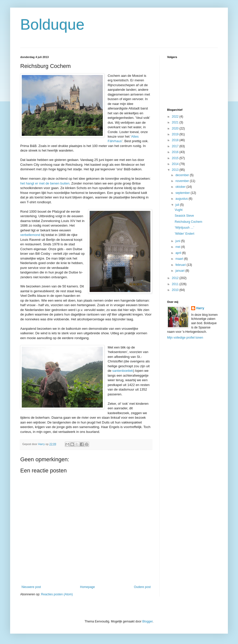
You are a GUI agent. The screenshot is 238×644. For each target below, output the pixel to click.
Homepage (87, 587)
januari (180, 271)
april (179, 253)
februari (181, 265)
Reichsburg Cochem (189, 222)
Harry (200, 308)
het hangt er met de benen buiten (45, 183)
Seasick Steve (184, 216)
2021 (176, 122)
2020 (176, 128)
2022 (176, 117)
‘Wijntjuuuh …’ (184, 228)
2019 (176, 134)
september (183, 193)
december (183, 175)
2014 (176, 164)
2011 (176, 284)
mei (178, 247)
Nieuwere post (31, 587)
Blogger (147, 621)
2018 (176, 140)
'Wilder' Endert (184, 234)
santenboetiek (123, 371)
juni (178, 241)
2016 (176, 152)
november (183, 181)
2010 (176, 290)
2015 (176, 158)
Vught (179, 210)
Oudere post (142, 587)
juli (178, 205)
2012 (176, 278)
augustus (182, 199)
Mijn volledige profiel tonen (185, 338)
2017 (176, 146)
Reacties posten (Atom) (57, 594)
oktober (181, 187)
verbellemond (30, 235)
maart (180, 259)
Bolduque (52, 24)
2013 (176, 170)
